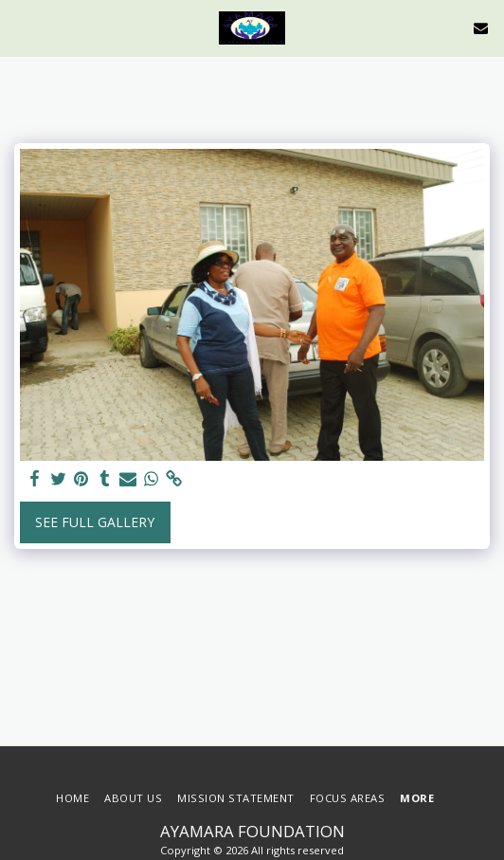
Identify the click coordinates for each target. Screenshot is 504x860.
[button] (21, 27)
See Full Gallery (95, 522)
